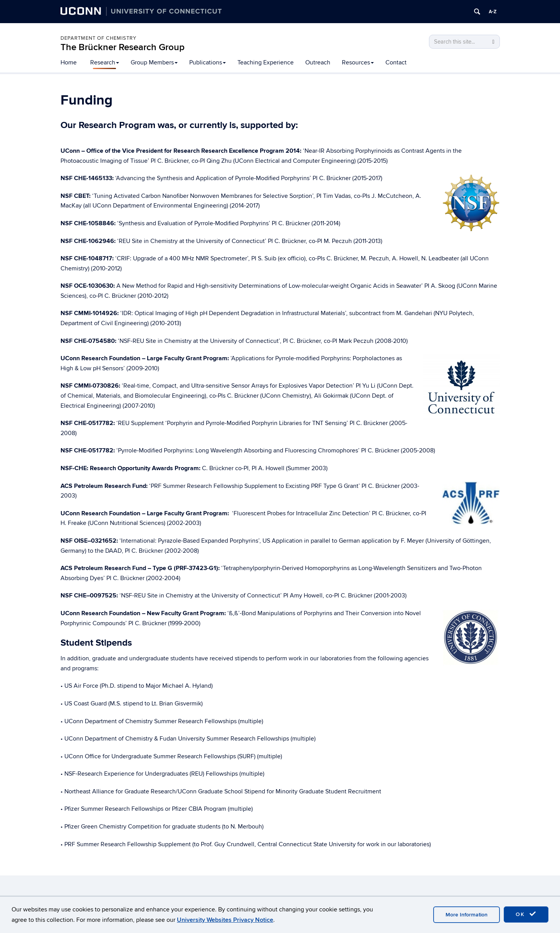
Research (105, 62)
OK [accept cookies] (526, 914)
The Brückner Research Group (123, 47)
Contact (396, 62)
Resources (358, 62)
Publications (208, 62)
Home (69, 62)
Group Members (154, 62)
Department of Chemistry (98, 38)
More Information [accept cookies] (467, 915)
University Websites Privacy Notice (225, 920)
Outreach (318, 62)
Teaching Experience (266, 62)
